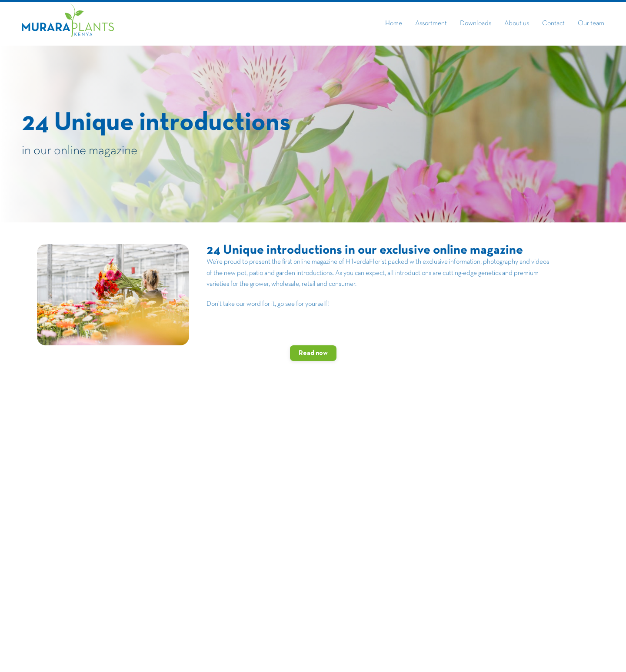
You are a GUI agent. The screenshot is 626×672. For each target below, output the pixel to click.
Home (394, 23)
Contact (553, 23)
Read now (313, 353)
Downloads (476, 23)
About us (517, 23)
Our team (591, 23)
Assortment (431, 23)
